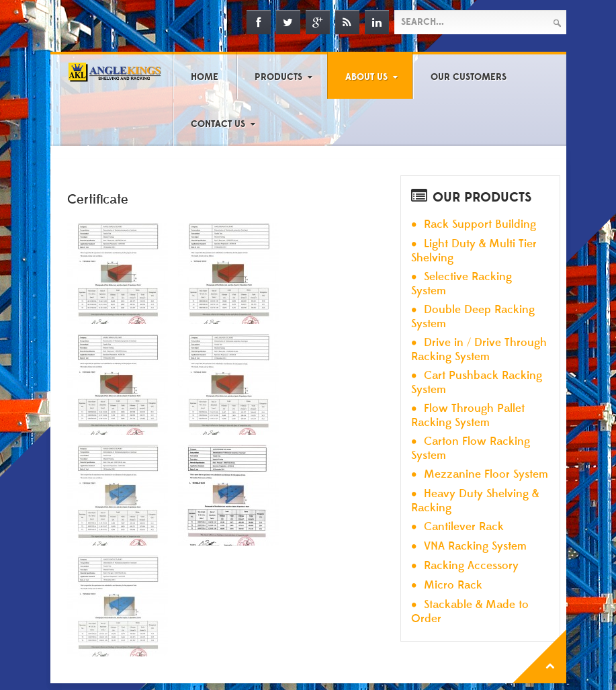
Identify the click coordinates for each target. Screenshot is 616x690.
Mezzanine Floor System (486, 475)
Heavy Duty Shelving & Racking (475, 501)
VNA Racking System (475, 547)
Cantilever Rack (464, 527)
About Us (366, 77)
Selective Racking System (461, 284)
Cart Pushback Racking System (477, 383)
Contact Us (218, 124)
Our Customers (469, 77)
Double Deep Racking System (473, 317)
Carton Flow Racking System (471, 448)
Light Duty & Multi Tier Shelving (474, 251)
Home (205, 77)
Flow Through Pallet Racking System (468, 416)
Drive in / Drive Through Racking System (479, 350)
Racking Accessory (471, 566)
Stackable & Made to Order (470, 612)
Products (278, 77)
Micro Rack (453, 586)
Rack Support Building (480, 225)
